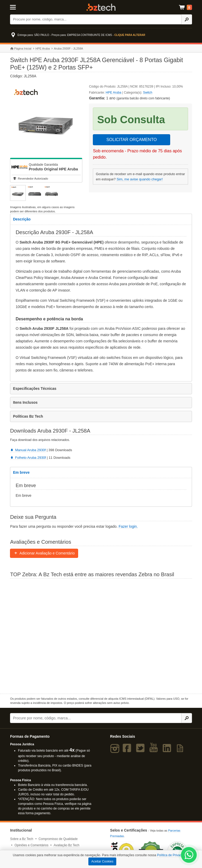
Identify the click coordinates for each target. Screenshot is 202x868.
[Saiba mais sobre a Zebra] (101, 635)
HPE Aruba (43, 48)
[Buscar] (96, 19)
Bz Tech (101, 7)
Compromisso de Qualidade (58, 839)
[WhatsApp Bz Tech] (189, 856)
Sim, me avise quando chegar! (140, 179)
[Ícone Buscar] (187, 19)
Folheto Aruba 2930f (28, 458)
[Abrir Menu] (22, 7)
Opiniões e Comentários (31, 845)
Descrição (22, 219)
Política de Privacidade (173, 855)
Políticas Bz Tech (28, 416)
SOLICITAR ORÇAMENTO (131, 140)
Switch (148, 93)
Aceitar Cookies (102, 861)
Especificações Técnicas (35, 389)
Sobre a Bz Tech (22, 839)
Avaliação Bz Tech (67, 845)
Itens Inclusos (25, 402)
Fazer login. (128, 526)
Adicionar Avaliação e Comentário (44, 553)
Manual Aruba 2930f (28, 450)
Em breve (21, 472)
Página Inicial (21, 49)
